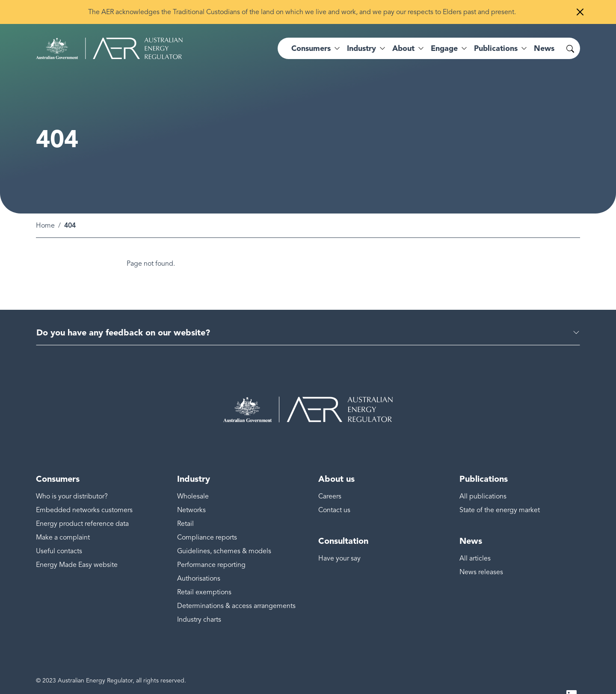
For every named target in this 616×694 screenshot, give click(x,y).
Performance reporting (211, 544)
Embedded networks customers (84, 489)
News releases (481, 552)
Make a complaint (63, 517)
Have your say (339, 538)
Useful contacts (59, 531)
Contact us (334, 489)
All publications (483, 476)
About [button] (403, 48)
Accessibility (52, 679)
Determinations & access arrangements (236, 585)
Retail (185, 503)
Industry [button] (361, 48)
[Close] (580, 12)
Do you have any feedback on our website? (123, 312)
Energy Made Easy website (77, 544)
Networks (191, 489)
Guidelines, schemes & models (224, 531)
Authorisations (199, 558)
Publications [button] (496, 48)
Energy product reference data (82, 503)
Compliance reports (207, 517)
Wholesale (193, 476)
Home (45, 205)
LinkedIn (572, 676)
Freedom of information (212, 679)
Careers (330, 476)
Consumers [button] (311, 48)
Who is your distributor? (72, 476)
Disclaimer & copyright (110, 679)
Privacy (160, 679)
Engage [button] (444, 48)
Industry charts (199, 599)
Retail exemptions (204, 572)
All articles (475, 538)
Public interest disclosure (287, 679)
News (544, 48)
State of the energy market (500, 489)
